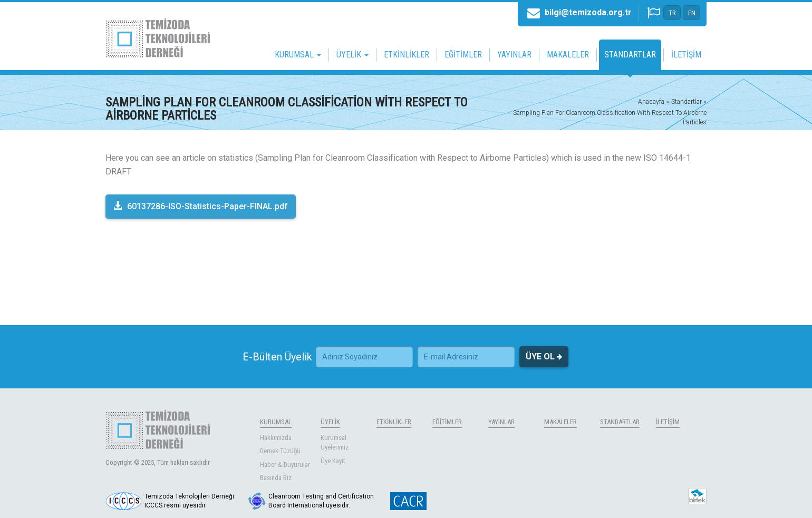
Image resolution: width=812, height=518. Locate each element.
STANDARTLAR (630, 55)
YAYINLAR (514, 55)
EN (692, 13)
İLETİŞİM (686, 55)
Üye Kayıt (333, 461)
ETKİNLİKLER (407, 55)
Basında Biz (276, 478)
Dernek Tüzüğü (280, 451)
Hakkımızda (276, 438)
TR (672, 13)
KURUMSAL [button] (298, 55)
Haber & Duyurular (285, 465)
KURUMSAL (276, 422)
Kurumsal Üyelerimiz (335, 443)
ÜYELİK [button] (352, 55)
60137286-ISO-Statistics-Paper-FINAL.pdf (201, 206)
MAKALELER (568, 55)
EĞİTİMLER (463, 55)
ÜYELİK (330, 422)
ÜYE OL (544, 357)
